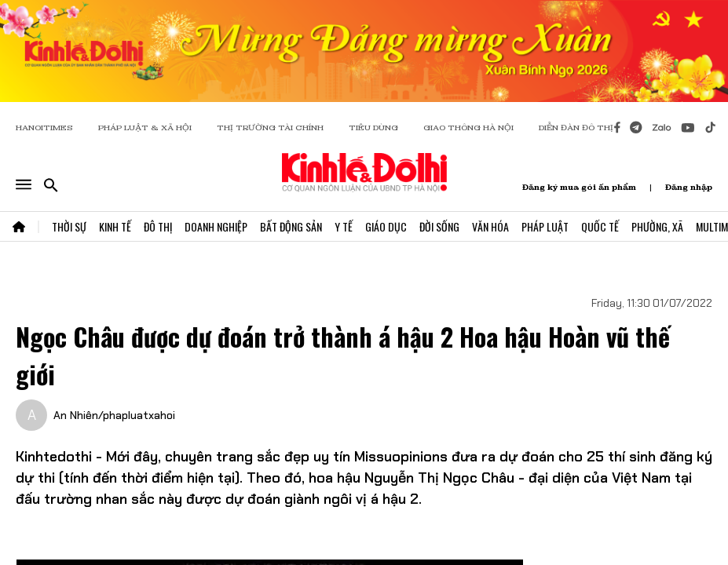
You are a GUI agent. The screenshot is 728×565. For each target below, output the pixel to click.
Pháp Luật (545, 226)
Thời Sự (69, 226)
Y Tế (344, 226)
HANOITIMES (44, 128)
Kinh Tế (115, 226)
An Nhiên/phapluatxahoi (114, 415)
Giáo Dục (386, 226)
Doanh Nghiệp (216, 226)
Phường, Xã (657, 226)
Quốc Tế (600, 226)
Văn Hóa (490, 226)
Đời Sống (439, 226)
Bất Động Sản (291, 226)
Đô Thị (158, 226)
